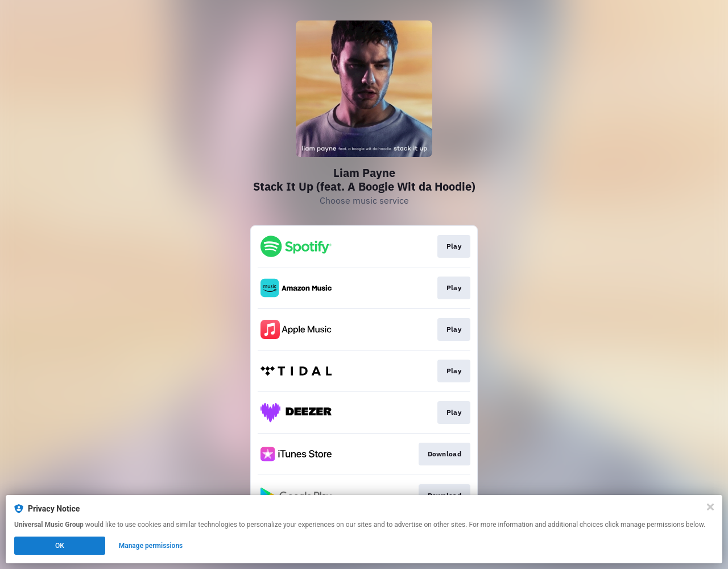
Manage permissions (151, 546)
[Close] (710, 507)
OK (60, 546)
